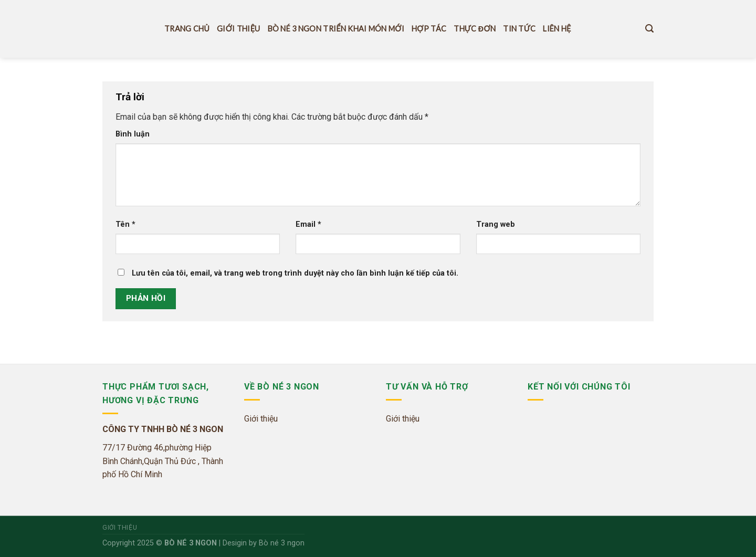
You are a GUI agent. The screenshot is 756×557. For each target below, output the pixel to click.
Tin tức (519, 29)
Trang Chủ (187, 29)
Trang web (496, 224)
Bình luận (133, 134)
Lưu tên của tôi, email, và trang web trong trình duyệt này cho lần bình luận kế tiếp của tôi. (295, 273)
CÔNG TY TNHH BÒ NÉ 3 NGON (163, 429)
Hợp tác (429, 29)
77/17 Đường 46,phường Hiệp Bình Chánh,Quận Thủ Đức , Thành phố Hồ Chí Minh (163, 461)
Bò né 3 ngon (282, 543)
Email (308, 224)
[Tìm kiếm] (649, 29)
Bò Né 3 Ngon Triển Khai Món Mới (336, 29)
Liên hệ (557, 29)
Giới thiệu (238, 29)
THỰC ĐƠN (475, 29)
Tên (125, 224)
